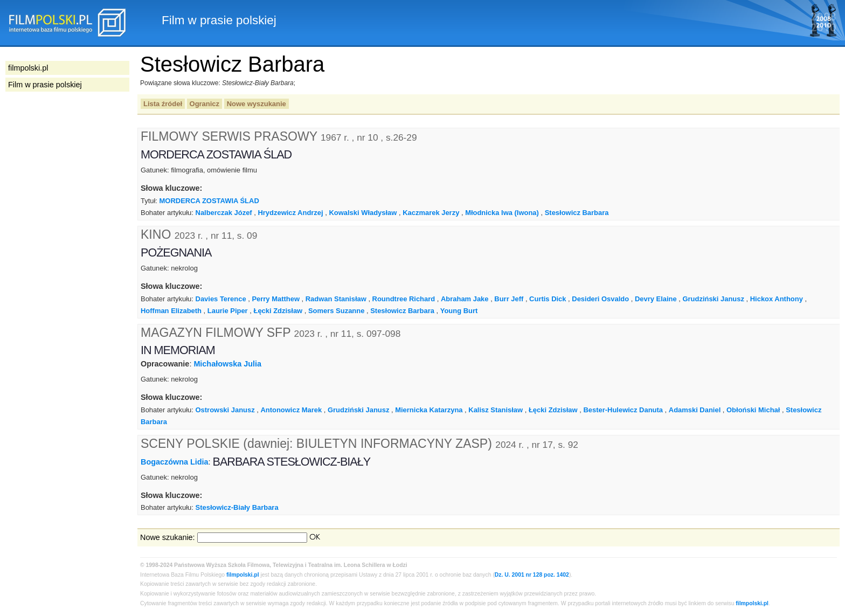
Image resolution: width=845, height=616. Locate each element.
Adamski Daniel (695, 410)
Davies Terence (221, 299)
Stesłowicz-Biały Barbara (237, 507)
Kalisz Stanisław (496, 410)
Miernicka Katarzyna (429, 410)
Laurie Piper (228, 311)
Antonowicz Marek (291, 410)
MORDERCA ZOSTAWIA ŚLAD (209, 201)
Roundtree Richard (404, 299)
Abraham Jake (465, 299)
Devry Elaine (656, 299)
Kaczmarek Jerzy (431, 213)
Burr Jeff (509, 299)
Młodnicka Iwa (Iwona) (502, 213)
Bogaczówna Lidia (175, 461)
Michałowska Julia (227, 364)
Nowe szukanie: (168, 537)
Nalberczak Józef (224, 213)
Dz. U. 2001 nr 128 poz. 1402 (532, 575)
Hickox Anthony (777, 299)
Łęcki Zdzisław (278, 311)
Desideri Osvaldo (600, 299)
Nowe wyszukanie (257, 104)
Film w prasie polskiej (45, 85)
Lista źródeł (163, 104)
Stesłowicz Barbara (577, 213)
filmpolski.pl (243, 575)
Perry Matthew (276, 299)
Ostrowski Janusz (225, 410)
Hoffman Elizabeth (171, 311)
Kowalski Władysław (363, 213)
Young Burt (459, 311)
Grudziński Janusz (713, 299)
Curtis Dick (548, 299)
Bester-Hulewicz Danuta (623, 410)
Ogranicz (205, 104)
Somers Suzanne (336, 311)
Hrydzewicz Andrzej (290, 213)
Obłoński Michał (753, 410)
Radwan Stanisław (336, 299)
